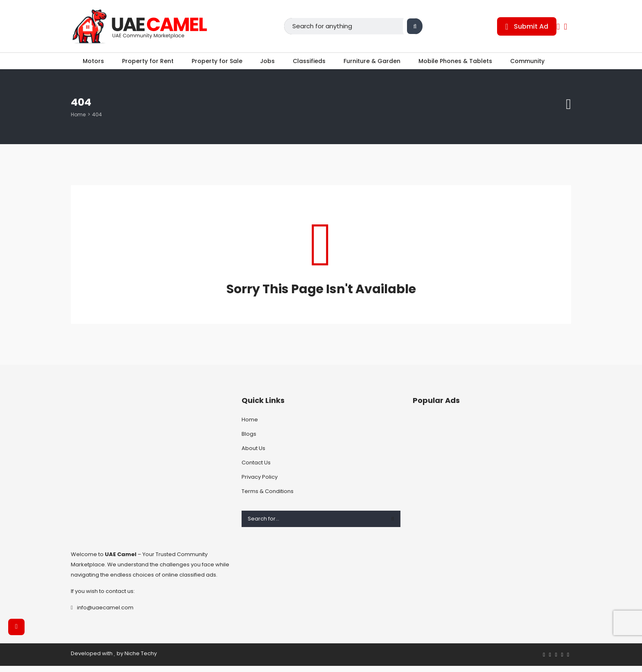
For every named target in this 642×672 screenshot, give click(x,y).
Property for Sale (215, 64)
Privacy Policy (260, 483)
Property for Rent (145, 64)
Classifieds (311, 64)
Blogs (249, 440)
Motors (89, 64)
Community (533, 64)
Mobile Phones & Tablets (460, 64)
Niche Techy (141, 660)
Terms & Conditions (268, 497)
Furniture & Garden (375, 64)
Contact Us (256, 469)
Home (78, 121)
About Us (253, 454)
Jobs (267, 64)
